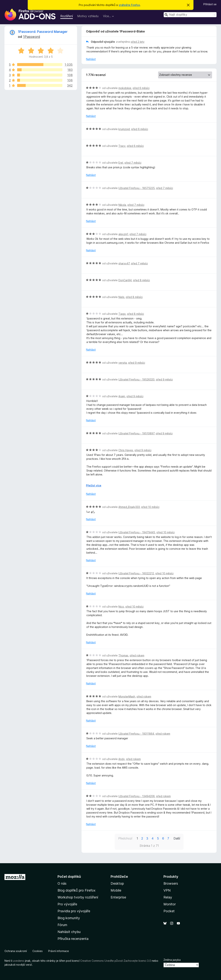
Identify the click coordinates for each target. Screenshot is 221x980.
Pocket (169, 911)
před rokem (137, 655)
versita (123, 363)
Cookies (38, 951)
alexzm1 (123, 234)
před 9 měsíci (137, 363)
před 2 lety (138, 42)
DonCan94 (125, 280)
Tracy (122, 146)
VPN (167, 890)
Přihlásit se (210, 4)
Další (177, 838)
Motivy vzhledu (88, 16)
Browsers (171, 883)
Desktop (117, 883)
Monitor (170, 904)
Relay (168, 897)
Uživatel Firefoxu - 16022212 (136, 573)
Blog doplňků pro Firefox (77, 890)
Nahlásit (91, 59)
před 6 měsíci (141, 88)
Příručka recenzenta (73, 939)
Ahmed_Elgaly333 (129, 507)
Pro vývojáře (67, 904)
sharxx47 (124, 263)
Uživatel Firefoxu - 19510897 (136, 433)
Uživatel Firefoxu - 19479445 (137, 532)
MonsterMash (127, 696)
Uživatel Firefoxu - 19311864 (136, 734)
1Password (31, 37)
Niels (121, 297)
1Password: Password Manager (43, 32)
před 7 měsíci (133, 163)
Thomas (123, 655)
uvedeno (19, 961)
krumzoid (124, 129)
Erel (121, 163)
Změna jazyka (172, 960)
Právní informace (59, 951)
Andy (122, 759)
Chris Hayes (126, 450)
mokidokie (125, 88)
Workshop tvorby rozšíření (78, 897)
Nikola (122, 205)
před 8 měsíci (141, 280)
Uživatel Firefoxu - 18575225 (137, 188)
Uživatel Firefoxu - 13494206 (137, 796)
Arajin (122, 396)
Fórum (62, 925)
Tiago (122, 314)
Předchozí (125, 838)
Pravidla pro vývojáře (74, 911)
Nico (121, 607)
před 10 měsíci (150, 507)
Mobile (116, 890)
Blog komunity (69, 918)
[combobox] (190, 15)
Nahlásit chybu (69, 932)
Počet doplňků (69, 877)
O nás (62, 883)
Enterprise (118, 897)
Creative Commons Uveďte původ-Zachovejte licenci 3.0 (116, 961)
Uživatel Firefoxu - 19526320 (136, 379)
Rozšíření (67, 16)
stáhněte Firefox (129, 5)
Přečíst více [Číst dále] (94, 485)
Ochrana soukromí (16, 951)
